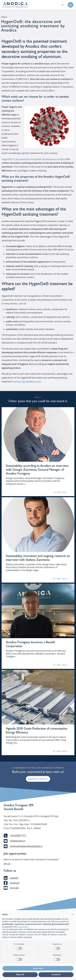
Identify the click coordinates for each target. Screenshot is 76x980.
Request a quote (38, 779)
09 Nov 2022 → (62, 751)
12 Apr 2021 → (62, 492)
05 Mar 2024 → (62, 579)
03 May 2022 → (62, 665)
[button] (73, 914)
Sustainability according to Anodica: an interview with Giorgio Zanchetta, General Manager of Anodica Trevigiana (37, 470)
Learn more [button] (38, 968)
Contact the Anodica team (27, 382)
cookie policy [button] (23, 927)
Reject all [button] (20, 975)
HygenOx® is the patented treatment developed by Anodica (33, 159)
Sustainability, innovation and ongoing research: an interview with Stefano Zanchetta (38, 558)
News (4, 17)
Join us (7, 864)
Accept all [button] (56, 975)
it (63, 5)
